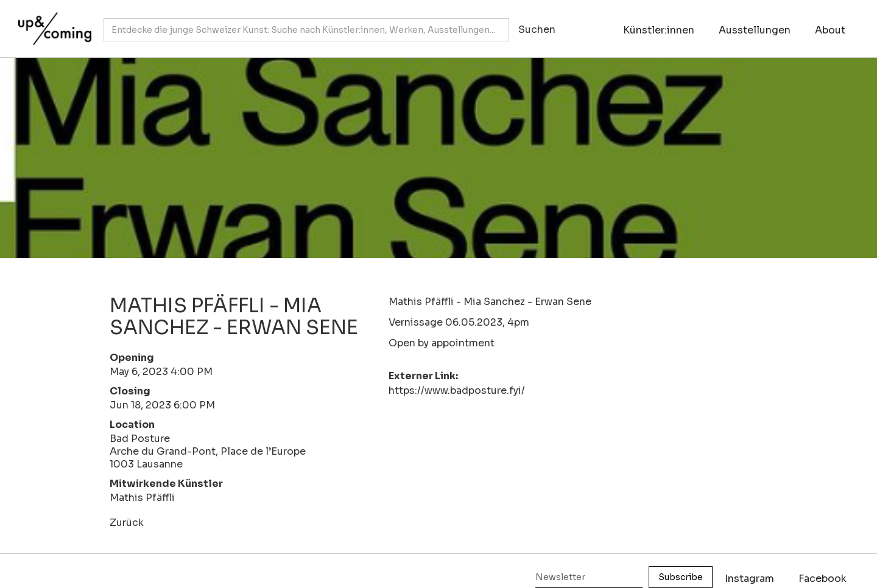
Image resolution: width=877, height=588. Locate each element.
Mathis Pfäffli (142, 498)
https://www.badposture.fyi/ (457, 390)
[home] (52, 23)
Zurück (127, 523)
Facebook (822, 579)
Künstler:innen (659, 30)
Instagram (749, 579)
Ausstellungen (755, 30)
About (830, 30)
